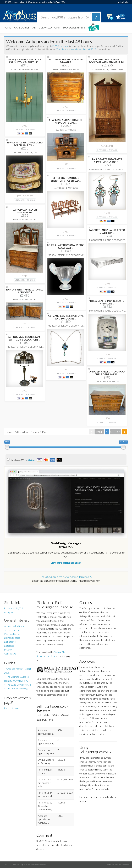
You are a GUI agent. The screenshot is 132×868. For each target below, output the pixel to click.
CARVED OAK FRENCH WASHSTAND (25, 211)
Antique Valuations (46, 28)
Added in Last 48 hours (27, 432)
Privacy (8, 650)
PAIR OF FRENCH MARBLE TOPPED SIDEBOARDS (25, 291)
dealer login (122, 2)
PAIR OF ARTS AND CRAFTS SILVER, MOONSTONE (107, 161)
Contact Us (10, 654)
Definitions (10, 642)
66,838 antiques (60, 46)
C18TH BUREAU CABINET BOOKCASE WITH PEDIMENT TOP (107, 62)
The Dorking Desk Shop (66, 69)
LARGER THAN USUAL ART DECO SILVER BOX (107, 231)
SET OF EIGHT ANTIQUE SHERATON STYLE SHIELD (66, 179)
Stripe (31, 460)
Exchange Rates (12, 638)
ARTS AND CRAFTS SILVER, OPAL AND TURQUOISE (66, 317)
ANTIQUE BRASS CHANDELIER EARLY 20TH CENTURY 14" (25, 61)
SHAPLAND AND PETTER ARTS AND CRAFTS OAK (66, 121)
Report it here (11, 708)
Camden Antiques (66, 130)
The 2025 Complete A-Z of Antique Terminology (66, 577)
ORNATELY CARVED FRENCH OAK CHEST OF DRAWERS (107, 373)
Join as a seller (12, 630)
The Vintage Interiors (25, 220)
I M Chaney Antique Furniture (107, 69)
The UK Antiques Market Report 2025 (76, 49)
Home (7, 28)
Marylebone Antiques (66, 188)
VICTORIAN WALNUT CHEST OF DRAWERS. (66, 61)
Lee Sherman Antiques (25, 152)
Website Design (12, 634)
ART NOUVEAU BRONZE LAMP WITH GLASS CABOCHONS (25, 338)
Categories (22, 28)
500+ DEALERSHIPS (74, 28)
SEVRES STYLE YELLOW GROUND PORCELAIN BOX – (25, 144)
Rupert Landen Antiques (25, 69)
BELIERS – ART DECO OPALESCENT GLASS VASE (66, 246)
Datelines (9, 646)
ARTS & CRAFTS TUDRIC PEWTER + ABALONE (107, 302)
